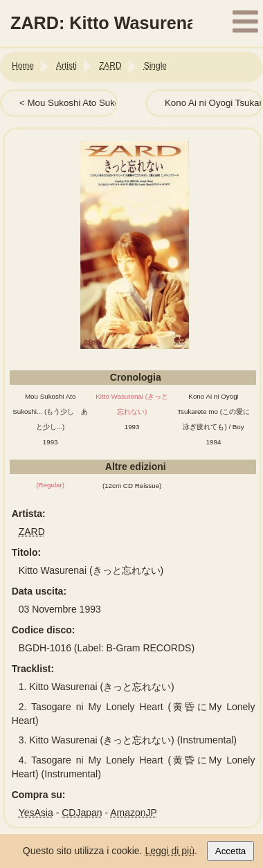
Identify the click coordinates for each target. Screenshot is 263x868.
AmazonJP (134, 813)
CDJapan (82, 813)
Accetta (230, 851)
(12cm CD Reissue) (132, 486)
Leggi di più (170, 851)
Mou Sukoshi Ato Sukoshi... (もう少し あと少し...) (50, 412)
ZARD (32, 532)
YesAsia (36, 813)
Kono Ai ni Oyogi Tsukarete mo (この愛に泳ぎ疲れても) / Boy (214, 412)
